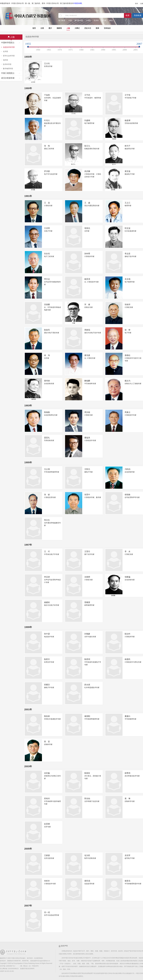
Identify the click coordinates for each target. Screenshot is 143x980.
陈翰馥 (47, 412)
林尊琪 (128, 773)
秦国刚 (87, 716)
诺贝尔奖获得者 (8, 78)
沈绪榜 (87, 577)
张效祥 (128, 304)
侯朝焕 (128, 495)
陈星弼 (87, 659)
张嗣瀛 (128, 577)
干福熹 (47, 95)
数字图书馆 (79, 20)
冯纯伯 (128, 469)
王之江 (128, 203)
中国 (70, 20)
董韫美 (87, 438)
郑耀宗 (47, 685)
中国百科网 (78, 3)
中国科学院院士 (8, 43)
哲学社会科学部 (9, 56)
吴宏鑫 (47, 773)
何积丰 (47, 881)
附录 (97, 28)
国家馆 (59, 28)
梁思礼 (47, 438)
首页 (34, 28)
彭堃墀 (47, 824)
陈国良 (87, 773)
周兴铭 (87, 412)
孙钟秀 (87, 254)
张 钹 (47, 495)
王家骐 (47, 855)
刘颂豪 (87, 634)
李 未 (128, 551)
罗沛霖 (47, 171)
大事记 (77, 28)
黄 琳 (128, 799)
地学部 (5, 60)
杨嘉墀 (128, 120)
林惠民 (128, 659)
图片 (50, 28)
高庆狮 (87, 171)
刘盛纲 (87, 120)
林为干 (128, 146)
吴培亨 (128, 855)
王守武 (87, 95)
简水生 (47, 520)
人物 (68, 28)
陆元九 (87, 146)
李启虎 (47, 577)
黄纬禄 (47, 381)
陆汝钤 (128, 634)
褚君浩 (128, 881)
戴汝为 (128, 381)
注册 (142, 4)
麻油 (111, 20)
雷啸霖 (87, 602)
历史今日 (88, 28)
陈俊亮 (47, 330)
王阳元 (87, 469)
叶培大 (47, 120)
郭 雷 (47, 742)
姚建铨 (47, 602)
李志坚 (128, 254)
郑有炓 (47, 799)
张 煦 (47, 146)
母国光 (87, 228)
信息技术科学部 (9, 47)
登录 (136, 4)
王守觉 (128, 95)
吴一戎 (47, 912)
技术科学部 (7, 64)
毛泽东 (96, 20)
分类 (42, 28)
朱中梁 (47, 634)
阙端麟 (87, 381)
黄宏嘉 (128, 171)
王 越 (87, 203)
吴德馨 (47, 304)
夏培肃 (87, 355)
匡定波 (128, 228)
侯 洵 (47, 355)
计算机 (88, 20)
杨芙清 (87, 279)
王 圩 (47, 551)
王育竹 (87, 551)
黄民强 (87, 881)
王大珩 (47, 64)
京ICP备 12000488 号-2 (8, 966)
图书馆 (104, 20)
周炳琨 (87, 330)
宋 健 (87, 304)
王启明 (47, 228)
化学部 (5, 51)
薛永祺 (87, 685)
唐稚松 (128, 355)
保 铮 (128, 330)
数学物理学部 (8, 69)
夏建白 (128, 716)
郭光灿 (87, 799)
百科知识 (107, 28)
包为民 (87, 855)
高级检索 (138, 15)
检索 (128, 15)
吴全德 (128, 279)
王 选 (47, 203)
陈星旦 (47, 659)
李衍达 (47, 279)
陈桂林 (47, 716)
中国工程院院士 (8, 73)
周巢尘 (128, 412)
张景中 (87, 495)
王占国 (47, 469)
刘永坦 (47, 254)
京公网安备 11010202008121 (9, 969)
